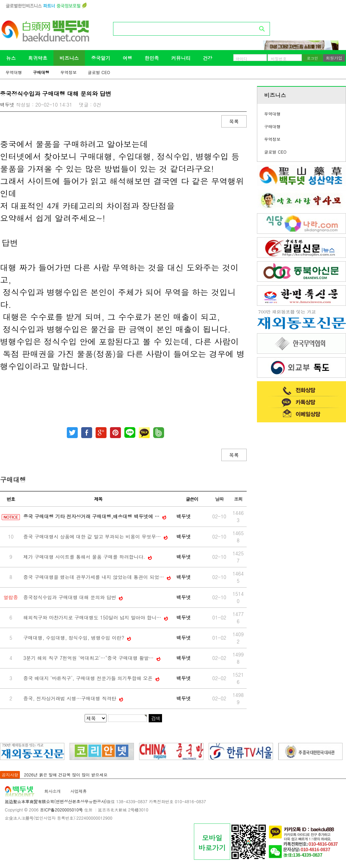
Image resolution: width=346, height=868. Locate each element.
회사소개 (52, 791)
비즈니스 (69, 58)
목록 (234, 121)
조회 (238, 499)
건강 (208, 58)
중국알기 (101, 58)
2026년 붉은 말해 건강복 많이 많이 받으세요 (66, 775)
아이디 (242, 59)
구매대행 (41, 72)
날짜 (219, 499)
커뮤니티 (181, 58)
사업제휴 (78, 791)
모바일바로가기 (212, 843)
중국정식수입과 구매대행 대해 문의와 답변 (70, 597)
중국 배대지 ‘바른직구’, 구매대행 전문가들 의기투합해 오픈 (89, 678)
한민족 (152, 58)
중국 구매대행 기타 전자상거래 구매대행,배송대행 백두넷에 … (92, 516)
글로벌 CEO (99, 72)
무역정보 (69, 72)
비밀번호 (279, 59)
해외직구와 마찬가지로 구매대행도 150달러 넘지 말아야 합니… (93, 617)
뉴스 (11, 58)
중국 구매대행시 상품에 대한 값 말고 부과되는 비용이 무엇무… (93, 537)
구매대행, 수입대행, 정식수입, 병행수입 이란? (75, 638)
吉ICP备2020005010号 (61, 810)
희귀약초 (38, 58)
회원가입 (334, 58)
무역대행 (14, 72)
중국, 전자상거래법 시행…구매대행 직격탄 (71, 698)
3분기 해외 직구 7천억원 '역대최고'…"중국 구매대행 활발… (89, 658)
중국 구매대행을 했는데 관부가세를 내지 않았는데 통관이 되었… (94, 577)
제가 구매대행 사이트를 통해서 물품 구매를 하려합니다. (85, 557)
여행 (127, 58)
